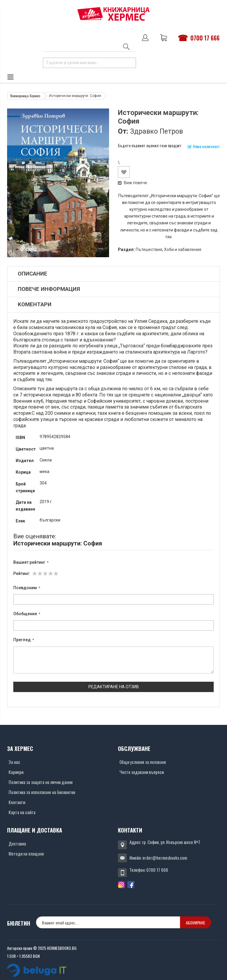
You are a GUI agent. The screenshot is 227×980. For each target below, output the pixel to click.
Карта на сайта (22, 812)
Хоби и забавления (183, 250)
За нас (14, 762)
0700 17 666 (205, 38)
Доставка (17, 843)
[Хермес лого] (113, 14)
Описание (33, 274)
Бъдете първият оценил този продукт (150, 145)
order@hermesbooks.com (165, 858)
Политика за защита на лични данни (40, 782)
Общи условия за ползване (143, 762)
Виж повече (133, 183)
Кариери (16, 772)
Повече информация (49, 289)
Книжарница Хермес (25, 96)
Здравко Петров (157, 131)
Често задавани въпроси (142, 772)
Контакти (17, 802)
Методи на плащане (26, 853)
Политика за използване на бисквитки (42, 792)
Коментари (35, 304)
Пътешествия (149, 250)
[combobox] (89, 63)
